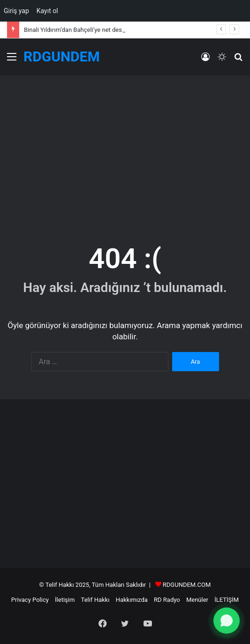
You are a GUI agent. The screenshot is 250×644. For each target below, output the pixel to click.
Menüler (197, 600)
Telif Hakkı (95, 600)
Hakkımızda (132, 600)
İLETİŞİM (227, 600)
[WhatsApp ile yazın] (227, 621)
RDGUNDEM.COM (187, 585)
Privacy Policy (30, 600)
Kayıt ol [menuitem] (47, 11)
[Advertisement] (125, 150)
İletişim (65, 600)
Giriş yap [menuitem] (16, 11)
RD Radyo (167, 600)
